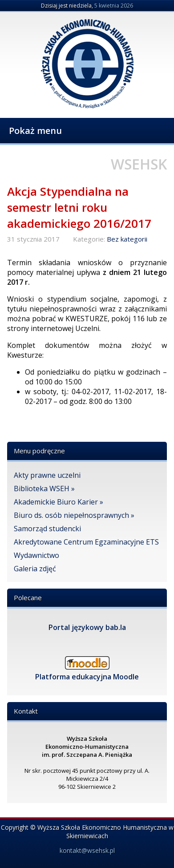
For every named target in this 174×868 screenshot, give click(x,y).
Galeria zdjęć (35, 569)
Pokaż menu (35, 131)
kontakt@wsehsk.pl (87, 850)
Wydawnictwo (36, 555)
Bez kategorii (127, 239)
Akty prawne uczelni (47, 475)
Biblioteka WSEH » (44, 489)
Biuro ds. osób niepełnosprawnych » (74, 515)
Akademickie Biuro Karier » (59, 502)
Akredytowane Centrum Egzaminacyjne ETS (86, 542)
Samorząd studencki (47, 529)
